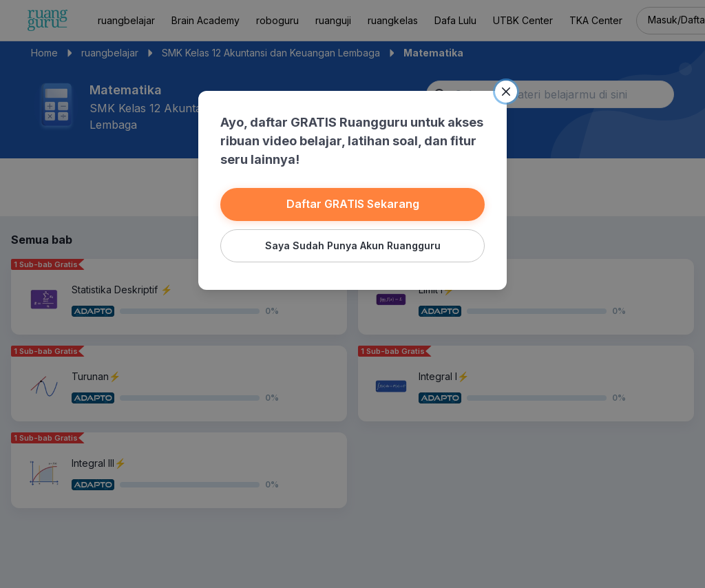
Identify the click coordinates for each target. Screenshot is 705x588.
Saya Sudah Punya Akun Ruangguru (353, 245)
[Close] (506, 92)
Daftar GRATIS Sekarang (353, 204)
